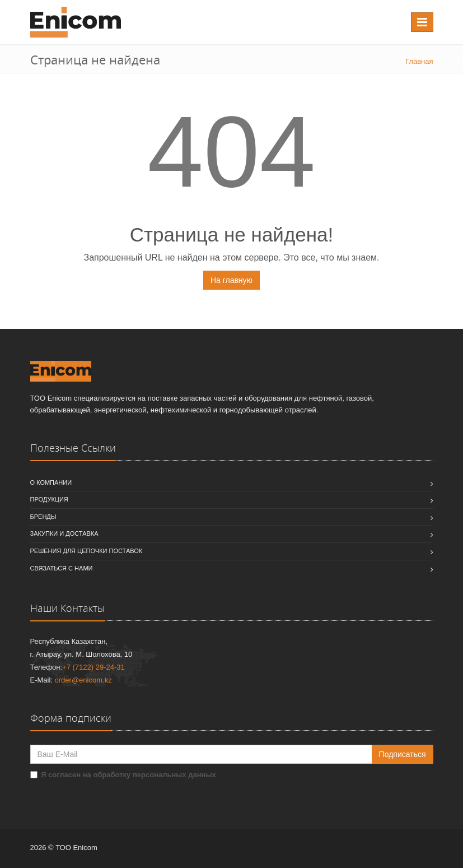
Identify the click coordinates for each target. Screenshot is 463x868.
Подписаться (403, 754)
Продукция (49, 499)
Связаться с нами (62, 568)
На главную (231, 280)
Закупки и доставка (64, 533)
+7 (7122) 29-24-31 (93, 667)
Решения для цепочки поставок (86, 551)
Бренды (43, 517)
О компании (51, 482)
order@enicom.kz (83, 680)
